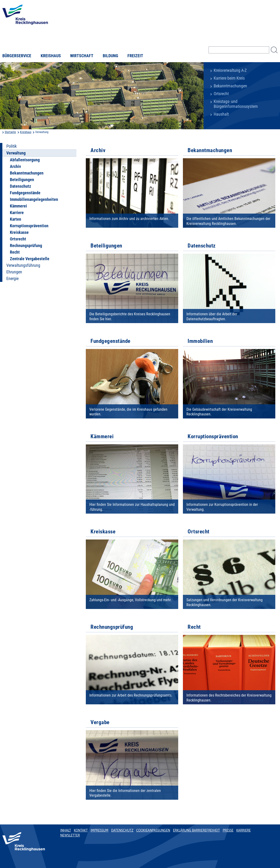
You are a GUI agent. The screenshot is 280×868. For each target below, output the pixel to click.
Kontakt (81, 830)
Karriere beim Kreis (229, 78)
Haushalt (221, 114)
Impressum (99, 830)
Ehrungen (14, 272)
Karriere (17, 213)
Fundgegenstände (25, 193)
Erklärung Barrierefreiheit (196, 830)
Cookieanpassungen (153, 830)
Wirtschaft (82, 56)
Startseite (10, 132)
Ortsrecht (221, 94)
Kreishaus (51, 56)
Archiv (15, 166)
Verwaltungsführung (23, 265)
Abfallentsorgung (25, 160)
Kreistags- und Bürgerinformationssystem (236, 104)
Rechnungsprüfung (26, 246)
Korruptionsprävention (29, 226)
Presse (228, 830)
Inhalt (66, 830)
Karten (16, 219)
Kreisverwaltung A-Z (230, 70)
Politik (12, 146)
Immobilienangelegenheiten (34, 199)
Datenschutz (20, 186)
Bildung (110, 56)
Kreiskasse (19, 232)
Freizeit (135, 56)
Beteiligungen (22, 180)
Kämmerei (18, 206)
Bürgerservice (17, 56)
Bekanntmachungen (230, 86)
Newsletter (70, 835)
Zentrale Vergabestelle (30, 259)
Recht (15, 252)
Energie (12, 279)
